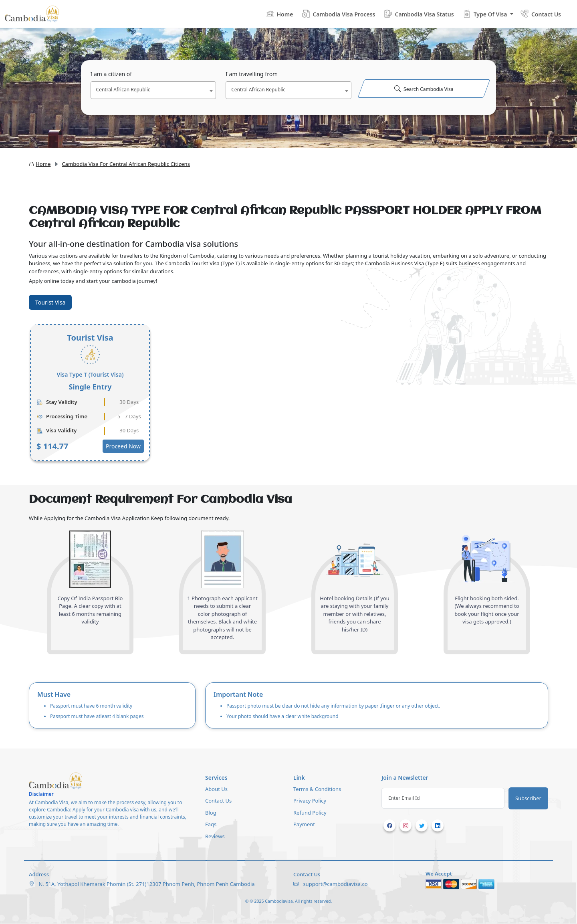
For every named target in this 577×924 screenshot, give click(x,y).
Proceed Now (123, 446)
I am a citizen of (111, 74)
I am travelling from (252, 74)
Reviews (215, 836)
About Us (216, 789)
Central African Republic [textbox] (123, 90)
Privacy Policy (310, 801)
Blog (211, 813)
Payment (304, 824)
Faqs (211, 824)
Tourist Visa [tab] (50, 302)
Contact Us (218, 801)
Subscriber (528, 798)
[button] (488, 14)
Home (40, 164)
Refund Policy (310, 813)
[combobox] (153, 90)
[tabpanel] (288, 393)
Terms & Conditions (317, 789)
